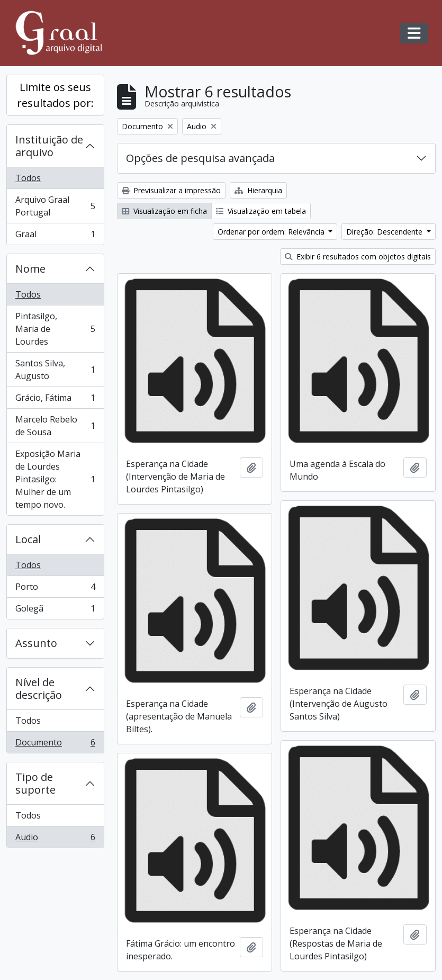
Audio (55, 839)
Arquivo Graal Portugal (55, 206)
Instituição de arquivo (49, 146)
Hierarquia (258, 190)
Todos (28, 178)
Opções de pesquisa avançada (200, 158)
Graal (55, 236)
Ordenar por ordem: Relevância (272, 232)
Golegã (55, 610)
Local (28, 539)
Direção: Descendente (385, 232)
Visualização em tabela (261, 211)
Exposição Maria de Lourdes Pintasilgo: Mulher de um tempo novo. (55, 479)
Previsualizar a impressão (171, 190)
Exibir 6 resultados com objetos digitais (358, 257)
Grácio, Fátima (55, 400)
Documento (55, 744)
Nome (30, 269)
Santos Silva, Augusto (55, 370)
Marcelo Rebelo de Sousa (55, 426)
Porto (55, 589)
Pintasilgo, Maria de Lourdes (55, 329)
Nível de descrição (39, 689)
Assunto (36, 643)
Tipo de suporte (35, 783)
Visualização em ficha (164, 211)
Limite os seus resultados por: (55, 95)
